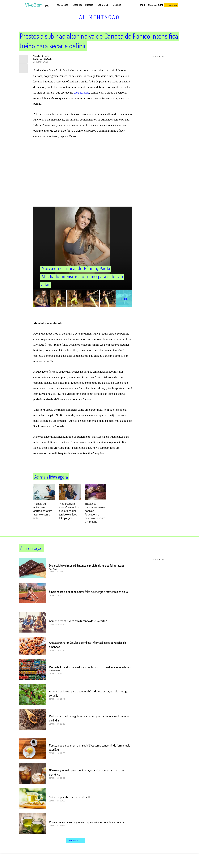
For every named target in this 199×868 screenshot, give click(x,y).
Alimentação (100, 17)
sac (141, 5)
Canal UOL (103, 5)
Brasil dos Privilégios (83, 5)
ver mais (75, 841)
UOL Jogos (63, 5)
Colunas (117, 5)
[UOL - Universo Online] (47, 6)
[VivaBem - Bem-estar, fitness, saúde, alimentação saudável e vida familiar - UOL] (34, 5)
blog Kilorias (82, 93)
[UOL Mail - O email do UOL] (149, 5)
